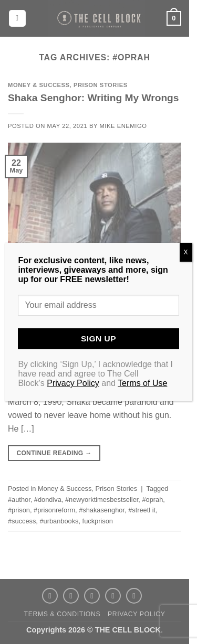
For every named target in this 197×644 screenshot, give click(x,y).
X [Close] (186, 252)
